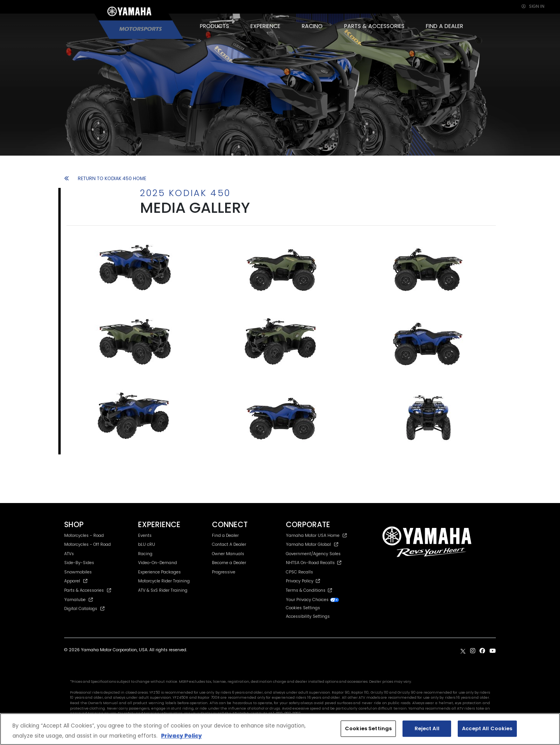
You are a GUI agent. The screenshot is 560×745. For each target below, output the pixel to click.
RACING (312, 26)
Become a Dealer (229, 563)
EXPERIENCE (265, 26)
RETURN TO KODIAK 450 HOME (105, 178)
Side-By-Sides (79, 563)
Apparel (76, 581)
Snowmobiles (78, 572)
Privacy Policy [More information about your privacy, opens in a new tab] (181, 736)
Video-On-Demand (157, 563)
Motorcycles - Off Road (87, 544)
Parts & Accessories (88, 590)
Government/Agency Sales (313, 554)
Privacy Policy (303, 581)
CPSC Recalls (299, 572)
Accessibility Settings (308, 616)
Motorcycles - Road (84, 536)
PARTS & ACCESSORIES (374, 26)
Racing (145, 554)
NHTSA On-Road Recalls (314, 563)
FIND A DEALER (444, 26)
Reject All (427, 728)
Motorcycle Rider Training (164, 581)
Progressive (224, 572)
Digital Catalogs (84, 609)
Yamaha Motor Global (312, 544)
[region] (280, 729)
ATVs (69, 554)
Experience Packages (159, 572)
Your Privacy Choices (313, 600)
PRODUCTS (214, 26)
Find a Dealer (225, 536)
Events (145, 536)
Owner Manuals (228, 554)
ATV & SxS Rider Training (163, 590)
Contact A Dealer (229, 544)
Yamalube (79, 600)
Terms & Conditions (309, 590)
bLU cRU (147, 544)
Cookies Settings (303, 608)
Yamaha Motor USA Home (316, 536)
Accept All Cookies (487, 728)
